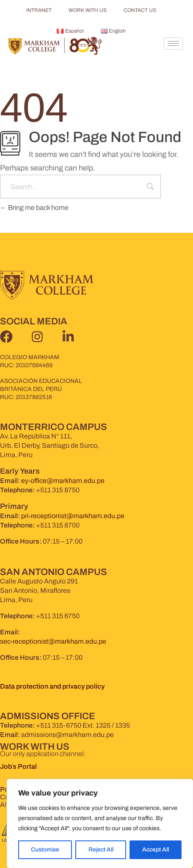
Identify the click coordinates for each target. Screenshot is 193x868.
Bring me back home (34, 208)
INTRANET (39, 10)
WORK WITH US (88, 10)
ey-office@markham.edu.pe (63, 481)
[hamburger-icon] (173, 43)
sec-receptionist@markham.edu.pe (53, 641)
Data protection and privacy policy (52, 686)
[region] (100, 823)
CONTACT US (140, 10)
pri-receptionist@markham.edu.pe (73, 516)
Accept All (156, 850)
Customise (45, 850)
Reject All (101, 850)
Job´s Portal (19, 766)
